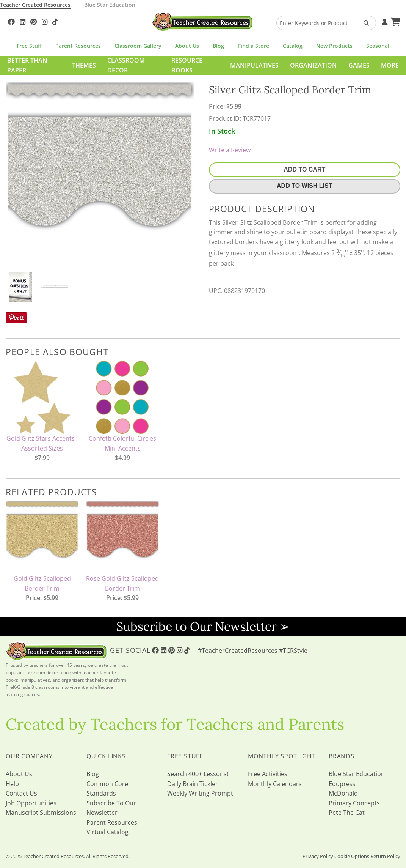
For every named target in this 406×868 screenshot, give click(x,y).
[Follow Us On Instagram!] (45, 21)
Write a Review (230, 150)
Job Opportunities (31, 803)
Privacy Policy (318, 856)
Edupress (342, 784)
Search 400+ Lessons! (198, 774)
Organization (314, 65)
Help (12, 784)
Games (359, 65)
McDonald (343, 793)
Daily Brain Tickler (193, 784)
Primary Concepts (354, 803)
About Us (187, 46)
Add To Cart (304, 169)
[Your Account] (384, 21)
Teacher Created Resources (35, 5)
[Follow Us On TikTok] (55, 21)
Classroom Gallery (138, 46)
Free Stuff (29, 46)
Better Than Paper (27, 65)
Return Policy (385, 856)
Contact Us (21, 793)
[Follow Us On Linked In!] (23, 21)
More (390, 65)
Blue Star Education (110, 5)
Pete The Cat (347, 813)
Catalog (293, 46)
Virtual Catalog (107, 832)
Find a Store (254, 46)
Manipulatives (254, 65)
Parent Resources (78, 46)
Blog (218, 46)
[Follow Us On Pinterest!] (34, 21)
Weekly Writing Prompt (200, 793)
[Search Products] (364, 23)
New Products (334, 46)
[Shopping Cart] (395, 21)
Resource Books (187, 65)
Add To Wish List (304, 186)
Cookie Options (352, 856)
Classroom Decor (126, 65)
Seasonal (378, 46)
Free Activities (268, 774)
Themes (84, 65)
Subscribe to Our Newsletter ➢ (203, 626)
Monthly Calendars (275, 784)
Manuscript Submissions (41, 813)
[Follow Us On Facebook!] (11, 21)
